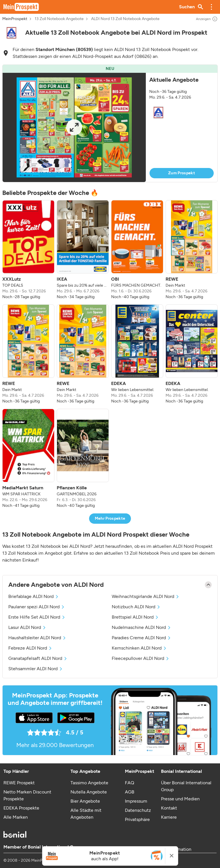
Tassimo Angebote (89, 783)
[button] (211, 7)
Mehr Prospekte (110, 518)
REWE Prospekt (19, 783)
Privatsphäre (137, 819)
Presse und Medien (180, 799)
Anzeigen (207, 19)
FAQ (129, 783)
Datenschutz (138, 810)
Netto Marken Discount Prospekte (27, 795)
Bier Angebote (85, 801)
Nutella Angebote (89, 792)
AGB (130, 792)
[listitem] (28, 250)
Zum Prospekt (182, 173)
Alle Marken (16, 817)
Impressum (136, 801)
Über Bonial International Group (186, 786)
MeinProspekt (15, 19)
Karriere (169, 817)
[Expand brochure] (74, 127)
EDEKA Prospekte (21, 808)
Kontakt (169, 808)
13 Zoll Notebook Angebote (59, 19)
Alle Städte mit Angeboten (86, 814)
